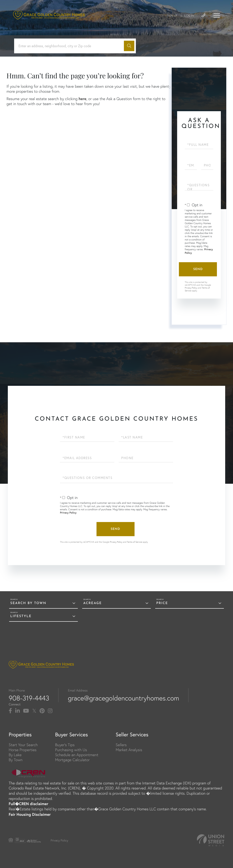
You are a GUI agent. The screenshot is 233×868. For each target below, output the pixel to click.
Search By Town (28, 603)
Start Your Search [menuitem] (23, 745)
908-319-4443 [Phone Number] (29, 698)
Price (162, 603)
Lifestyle (21, 616)
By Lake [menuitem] (15, 755)
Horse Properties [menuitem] (23, 750)
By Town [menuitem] (16, 760)
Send (198, 269)
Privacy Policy (191, 288)
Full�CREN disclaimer (28, 804)
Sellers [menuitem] (121, 745)
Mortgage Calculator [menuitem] (72, 760)
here (82, 99)
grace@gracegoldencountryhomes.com (123, 698)
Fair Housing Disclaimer (30, 814)
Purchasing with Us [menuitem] (71, 750)
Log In (189, 16)
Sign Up (172, 16)
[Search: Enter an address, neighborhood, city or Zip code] (71, 46)
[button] (129, 46)
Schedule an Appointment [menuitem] (77, 755)
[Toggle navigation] (217, 15)
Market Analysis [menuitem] (129, 750)
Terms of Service (135, 542)
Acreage (92, 603)
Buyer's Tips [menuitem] (65, 745)
